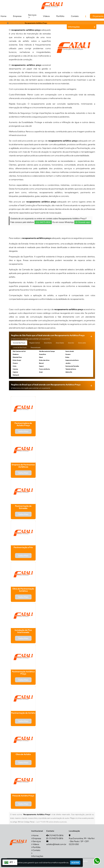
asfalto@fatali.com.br (56, 844)
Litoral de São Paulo (20, 347)
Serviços (32, 16)
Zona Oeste (60, 343)
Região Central (35, 343)
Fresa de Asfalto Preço (23, 796)
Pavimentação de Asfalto (23, 713)
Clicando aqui (83, 222)
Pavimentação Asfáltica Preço (23, 673)
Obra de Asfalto (23, 754)
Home (36, 835)
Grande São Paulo (19, 343)
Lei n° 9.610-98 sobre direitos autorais (52, 822)
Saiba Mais (23, 431)
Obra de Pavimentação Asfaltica (23, 590)
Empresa (17, 16)
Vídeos (46, 16)
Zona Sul (71, 343)
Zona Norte (48, 343)
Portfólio (60, 16)
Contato (75, 16)
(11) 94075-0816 (43, 222)
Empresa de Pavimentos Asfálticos (23, 466)
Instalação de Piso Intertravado (23, 631)
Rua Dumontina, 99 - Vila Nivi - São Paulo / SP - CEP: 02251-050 (82, 841)
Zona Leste (82, 343)
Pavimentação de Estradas (23, 507)
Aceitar (75, 863)
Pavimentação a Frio (23, 547)
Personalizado (36, 347)
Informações (37, 856)
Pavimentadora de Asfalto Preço (23, 424)
